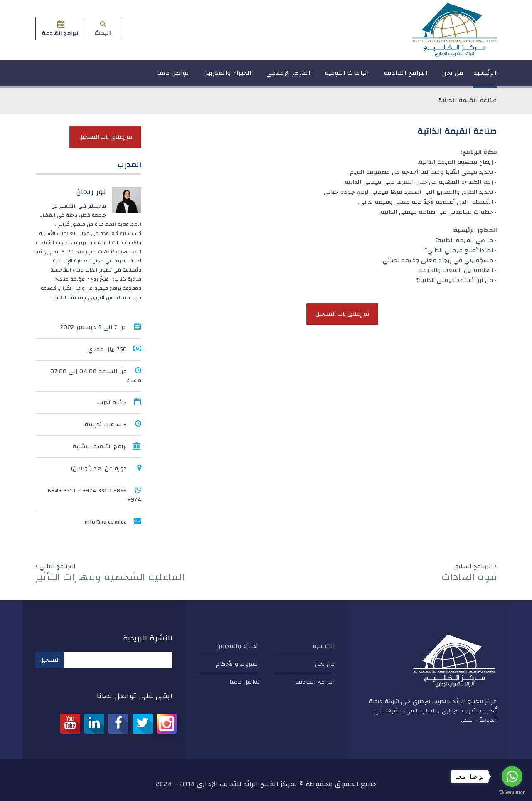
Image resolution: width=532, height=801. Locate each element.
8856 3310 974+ (105, 491)
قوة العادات (469, 577)
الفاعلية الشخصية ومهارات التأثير (110, 577)
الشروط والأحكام (238, 664)
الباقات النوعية (347, 77)
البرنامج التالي (58, 566)
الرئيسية (485, 77)
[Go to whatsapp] (512, 776)
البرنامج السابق (473, 566)
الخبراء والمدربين (228, 77)
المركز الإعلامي (289, 77)
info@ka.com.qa (106, 522)
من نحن (453, 77)
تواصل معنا (173, 77)
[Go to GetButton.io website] (512, 792)
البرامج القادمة (406, 77)
